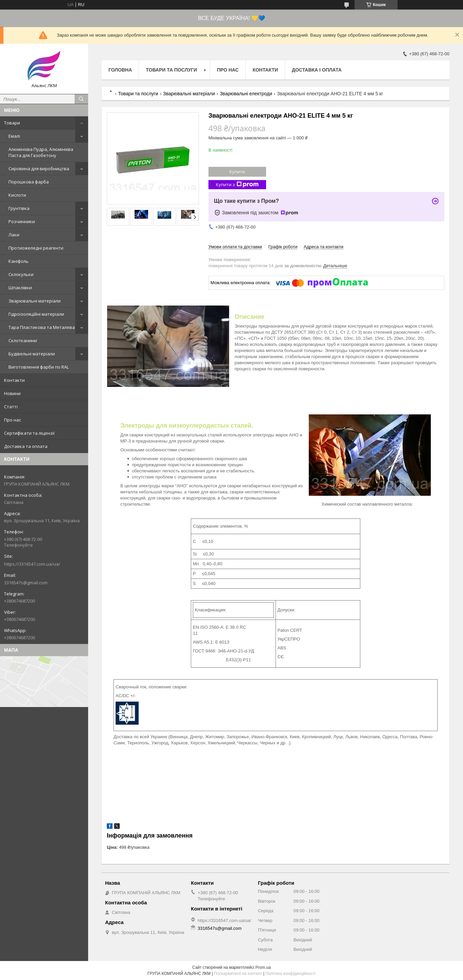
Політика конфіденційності (290, 974)
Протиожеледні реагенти (36, 248)
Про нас (13, 420)
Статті (11, 407)
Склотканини (23, 340)
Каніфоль (18, 261)
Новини (12, 393)
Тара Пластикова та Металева (42, 327)
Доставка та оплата (26, 446)
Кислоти (17, 195)
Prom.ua (263, 967)
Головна (120, 70)
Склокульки (21, 274)
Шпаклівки (20, 288)
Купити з (237, 185)
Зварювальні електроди (246, 94)
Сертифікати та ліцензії (29, 433)
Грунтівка (19, 208)
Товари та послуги (171, 70)
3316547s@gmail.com (26, 583)
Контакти (14, 380)
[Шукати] (81, 99)
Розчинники (22, 221)
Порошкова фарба (29, 182)
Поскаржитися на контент (238, 974)
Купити (237, 172)
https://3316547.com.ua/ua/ (32, 564)
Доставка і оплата (317, 70)
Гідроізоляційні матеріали (36, 314)
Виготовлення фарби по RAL (39, 367)
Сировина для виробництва (39, 169)
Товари (12, 123)
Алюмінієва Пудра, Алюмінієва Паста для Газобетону (41, 152)
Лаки (14, 235)
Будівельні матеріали (32, 354)
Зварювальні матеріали (35, 301)
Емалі (14, 136)
